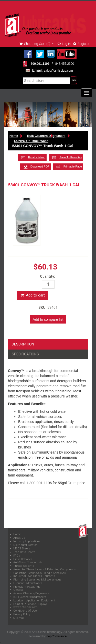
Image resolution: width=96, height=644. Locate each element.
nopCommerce (57, 636)
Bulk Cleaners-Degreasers (46, 136)
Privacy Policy (22, 614)
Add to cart (32, 295)
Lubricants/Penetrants (28, 583)
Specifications (25, 354)
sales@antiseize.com (58, 71)
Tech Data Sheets (24, 552)
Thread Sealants (24, 566)
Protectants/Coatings (27, 587)
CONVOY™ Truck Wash (31, 141)
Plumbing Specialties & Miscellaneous (37, 580)
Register (81, 44)
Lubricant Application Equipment (34, 601)
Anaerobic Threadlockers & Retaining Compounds (45, 570)
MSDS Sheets (22, 549)
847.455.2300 (65, 64)
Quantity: (47, 276)
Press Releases (23, 559)
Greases (18, 590)
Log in (64, 44)
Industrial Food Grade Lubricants (34, 576)
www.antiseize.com (25, 607)
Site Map (19, 618)
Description (23, 344)
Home (14, 136)
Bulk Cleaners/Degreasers (30, 597)
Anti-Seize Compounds (28, 562)
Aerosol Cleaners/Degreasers (31, 594)
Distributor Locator (25, 545)
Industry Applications (27, 542)
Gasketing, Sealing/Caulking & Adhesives (40, 573)
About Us (19, 538)
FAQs (17, 556)
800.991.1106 (40, 64)
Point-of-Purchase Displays (30, 604)
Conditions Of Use (25, 611)
